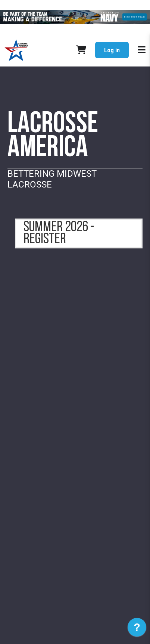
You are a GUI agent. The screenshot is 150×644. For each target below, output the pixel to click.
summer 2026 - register (59, 233)
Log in (112, 50)
